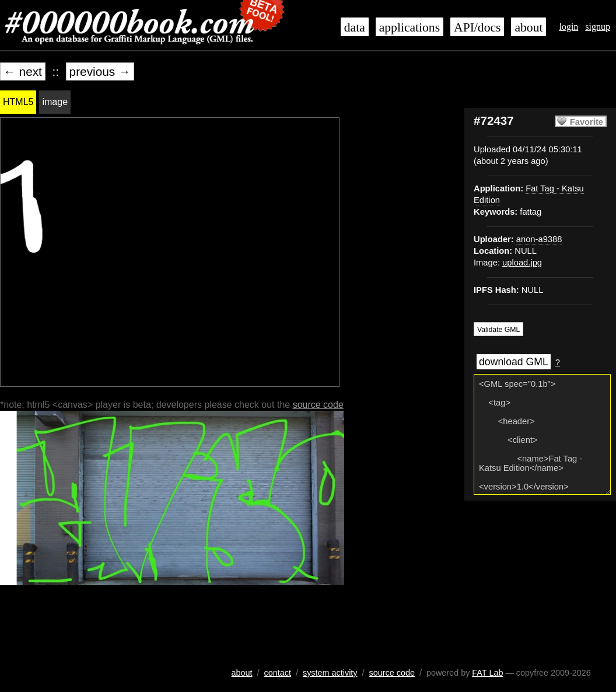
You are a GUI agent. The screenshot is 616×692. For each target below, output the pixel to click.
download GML (514, 362)
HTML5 (18, 102)
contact (278, 673)
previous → (100, 71)
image (55, 102)
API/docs (477, 27)
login (568, 27)
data (355, 27)
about (528, 27)
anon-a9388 (539, 239)
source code (318, 405)
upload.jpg (522, 263)
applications (409, 27)
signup (598, 27)
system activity (330, 673)
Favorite (587, 122)
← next (23, 71)
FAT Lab (487, 673)
